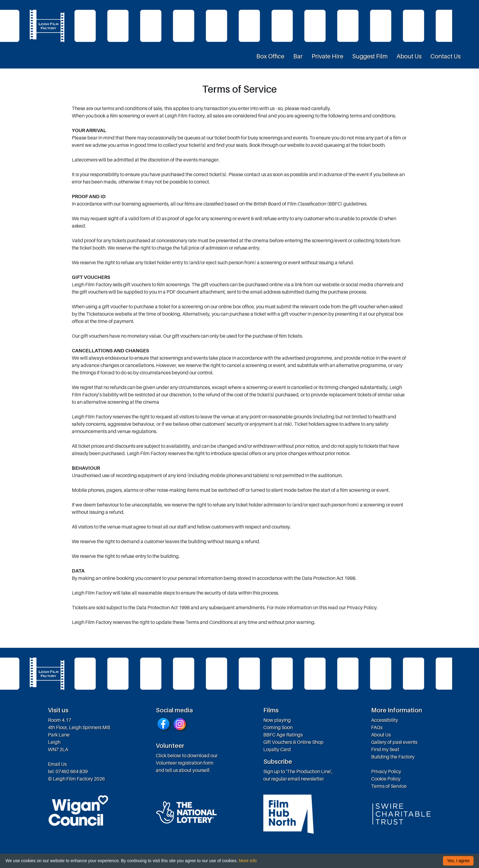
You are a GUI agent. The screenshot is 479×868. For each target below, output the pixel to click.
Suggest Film (370, 56)
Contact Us (446, 56)
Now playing (277, 720)
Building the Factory (393, 757)
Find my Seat (385, 749)
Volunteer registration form (185, 763)
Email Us (57, 764)
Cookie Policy (386, 779)
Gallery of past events (394, 742)
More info (248, 861)
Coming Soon (278, 727)
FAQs (377, 727)
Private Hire (327, 56)
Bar (298, 56)
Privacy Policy (386, 771)
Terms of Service (389, 786)
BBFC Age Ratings (283, 735)
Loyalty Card (277, 749)
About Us (409, 56)
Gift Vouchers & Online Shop (293, 742)
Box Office (270, 56)
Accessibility (385, 720)
